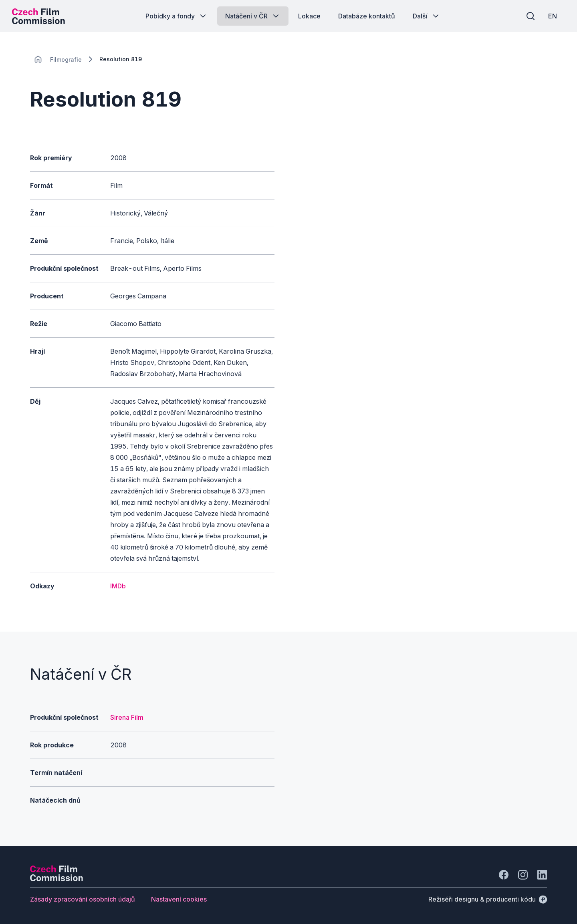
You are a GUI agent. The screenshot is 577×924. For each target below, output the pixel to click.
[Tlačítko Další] (427, 16)
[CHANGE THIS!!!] (38, 59)
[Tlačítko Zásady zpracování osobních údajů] (83, 899)
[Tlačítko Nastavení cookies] (179, 899)
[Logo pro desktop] (38, 16)
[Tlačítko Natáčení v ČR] (253, 16)
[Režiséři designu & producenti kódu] (488, 899)
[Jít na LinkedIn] (542, 875)
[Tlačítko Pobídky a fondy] (177, 16)
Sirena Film (127, 717)
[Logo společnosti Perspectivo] (56, 879)
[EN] (553, 16)
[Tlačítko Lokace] (309, 16)
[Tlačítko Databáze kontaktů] (367, 16)
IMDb (118, 586)
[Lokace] (66, 59)
